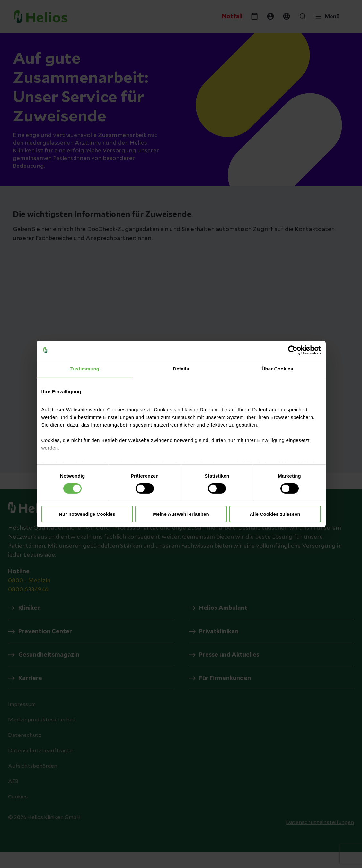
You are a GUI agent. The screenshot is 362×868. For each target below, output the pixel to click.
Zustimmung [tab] (85, 369)
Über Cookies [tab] (278, 369)
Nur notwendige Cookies (87, 514)
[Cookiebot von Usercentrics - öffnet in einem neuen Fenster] (293, 350)
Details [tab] (181, 369)
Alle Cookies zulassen (275, 514)
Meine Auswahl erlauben (181, 514)
